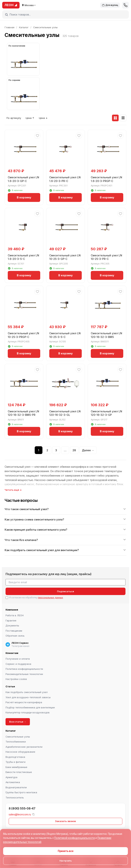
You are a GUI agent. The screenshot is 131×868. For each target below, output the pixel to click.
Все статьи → (18, 722)
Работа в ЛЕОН (15, 615)
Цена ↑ (30, 118)
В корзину (24, 197)
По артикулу (14, 118)
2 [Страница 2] (47, 450)
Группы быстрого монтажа (21, 792)
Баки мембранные (16, 767)
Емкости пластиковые (19, 772)
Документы (12, 625)
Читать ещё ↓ (13, 490)
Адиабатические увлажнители (24, 747)
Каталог (24, 27)
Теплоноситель (15, 797)
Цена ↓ (43, 118)
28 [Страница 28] (74, 450)
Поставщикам (14, 631)
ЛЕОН (11, 5)
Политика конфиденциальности (24, 669)
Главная (10, 27)
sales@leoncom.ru (20, 814)
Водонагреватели (16, 787)
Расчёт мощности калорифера (24, 702)
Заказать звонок (65, 821)
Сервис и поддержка (18, 664)
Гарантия (11, 621)
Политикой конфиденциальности (75, 838)
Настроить (66, 861)
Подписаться (65, 591)
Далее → (88, 450)
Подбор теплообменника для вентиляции (30, 707)
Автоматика (13, 782)
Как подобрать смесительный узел (27, 692)
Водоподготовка (15, 757)
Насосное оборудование (20, 752)
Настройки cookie (16, 679)
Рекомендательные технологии (24, 674)
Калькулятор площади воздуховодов (28, 712)
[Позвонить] (125, 5)
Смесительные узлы (18, 737)
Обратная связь (15, 636)
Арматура (11, 777)
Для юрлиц (110, 5)
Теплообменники (16, 742)
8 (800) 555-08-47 (22, 808)
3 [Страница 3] (56, 450)
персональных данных (50, 598)
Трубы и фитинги (15, 762)
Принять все (66, 851)
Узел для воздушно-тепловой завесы (28, 697)
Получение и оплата (18, 659)
